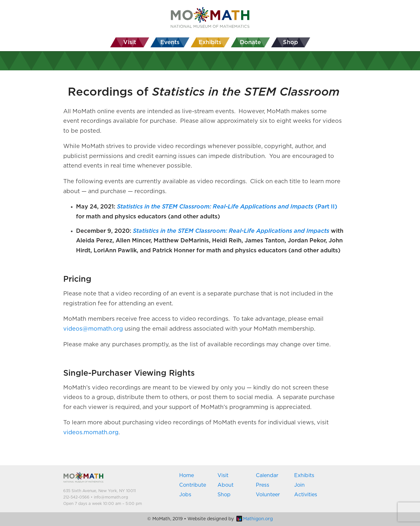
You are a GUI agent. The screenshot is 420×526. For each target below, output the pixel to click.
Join (299, 485)
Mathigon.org (255, 519)
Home (187, 475)
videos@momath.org (93, 329)
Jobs (185, 495)
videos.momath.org (91, 433)
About (225, 485)
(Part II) (227, 207)
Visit (223, 475)
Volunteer (268, 495)
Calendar (267, 475)
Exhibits (304, 475)
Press (263, 485)
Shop (224, 495)
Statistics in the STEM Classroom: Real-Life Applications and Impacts (231, 231)
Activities (306, 495)
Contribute (193, 485)
